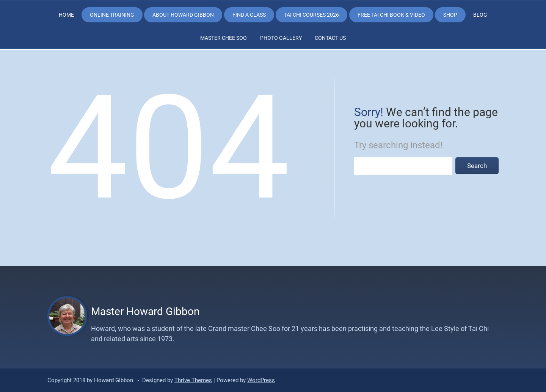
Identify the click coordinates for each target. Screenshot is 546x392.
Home (66, 15)
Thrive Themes (193, 380)
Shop (450, 15)
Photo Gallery (281, 38)
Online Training (112, 15)
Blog (480, 15)
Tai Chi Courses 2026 (311, 15)
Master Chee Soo (224, 38)
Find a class (249, 15)
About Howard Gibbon (183, 15)
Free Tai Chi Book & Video (391, 15)
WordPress (261, 380)
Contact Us (330, 38)
